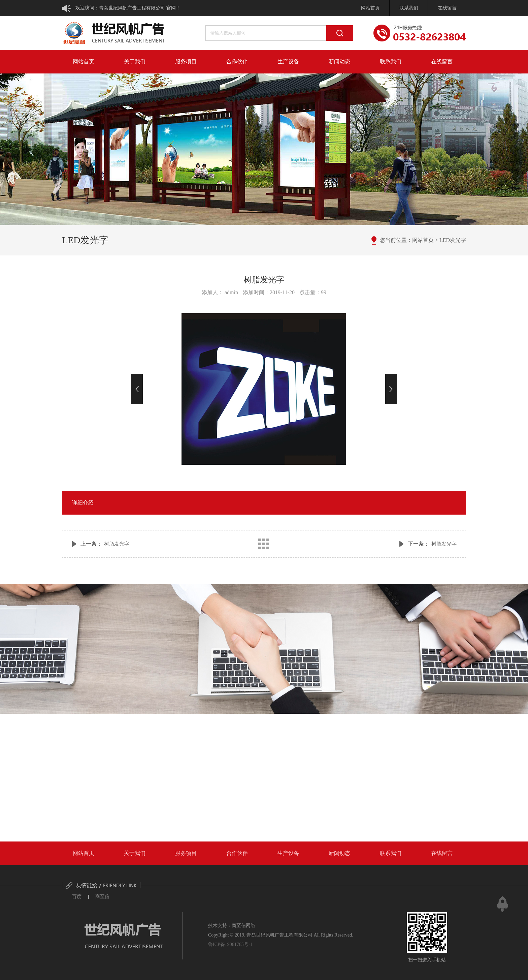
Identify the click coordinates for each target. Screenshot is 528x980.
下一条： (432, 544)
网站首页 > (425, 240)
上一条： (105, 544)
